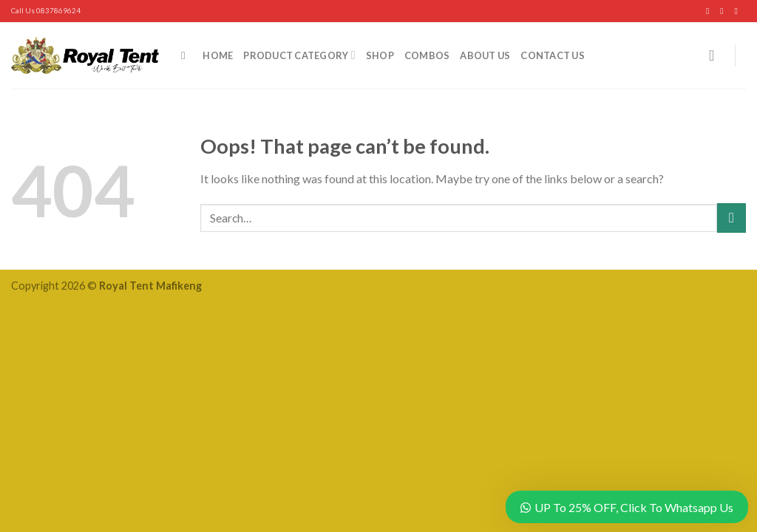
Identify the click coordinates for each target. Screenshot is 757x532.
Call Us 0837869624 (46, 11)
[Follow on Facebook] (710, 11)
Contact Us (553, 55)
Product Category (299, 55)
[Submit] (731, 218)
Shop (380, 55)
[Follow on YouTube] (739, 11)
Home (218, 55)
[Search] (187, 55)
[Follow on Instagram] (724, 11)
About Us (485, 55)
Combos (427, 55)
